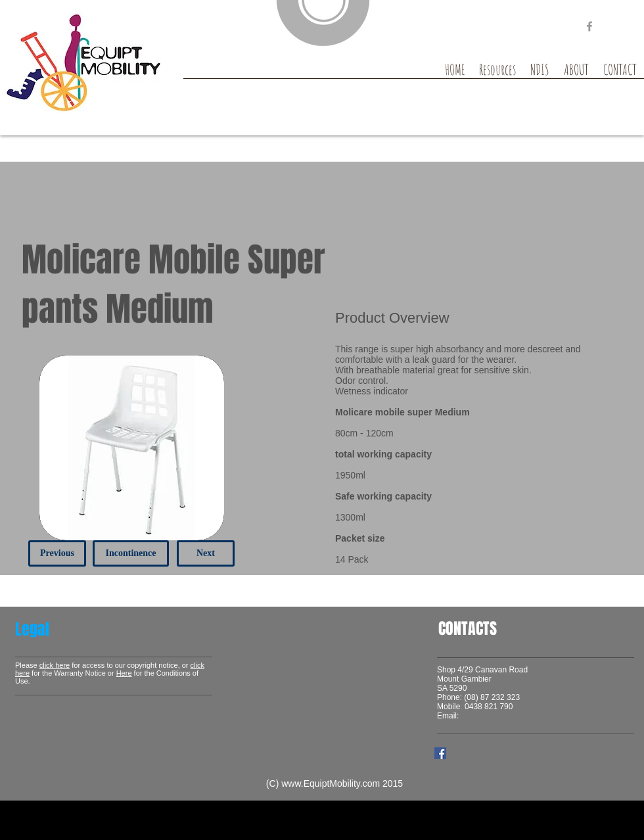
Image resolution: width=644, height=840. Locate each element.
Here (124, 673)
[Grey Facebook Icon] (589, 26)
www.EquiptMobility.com (331, 783)
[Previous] (57, 553)
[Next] (206, 553)
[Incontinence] (131, 553)
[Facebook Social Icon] (440, 753)
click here (55, 665)
